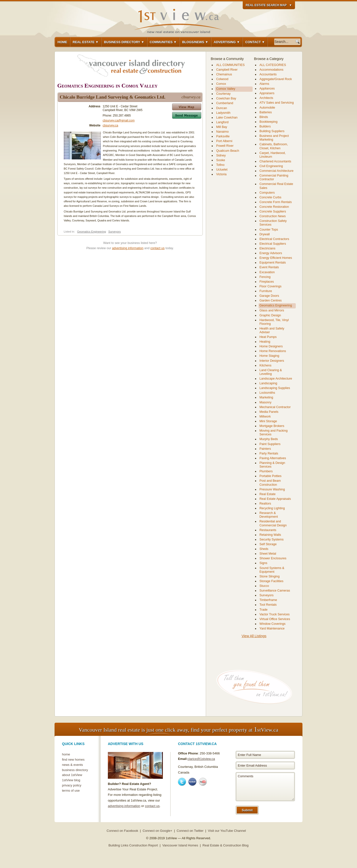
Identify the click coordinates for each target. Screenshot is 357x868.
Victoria (221, 174)
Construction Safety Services (273, 223)
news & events (73, 765)
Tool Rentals (268, 605)
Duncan (222, 108)
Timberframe (268, 600)
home (66, 754)
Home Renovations (273, 351)
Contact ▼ (255, 42)
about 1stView (72, 775)
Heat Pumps (268, 337)
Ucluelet (222, 170)
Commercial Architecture (277, 171)
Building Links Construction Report (133, 845)
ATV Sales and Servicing (277, 103)
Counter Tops (269, 230)
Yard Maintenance (272, 629)
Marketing (266, 397)
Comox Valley (226, 89)
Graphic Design (270, 315)
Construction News (273, 216)
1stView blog (71, 780)
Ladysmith (223, 113)
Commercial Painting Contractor (274, 177)
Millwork (265, 417)
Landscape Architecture (276, 379)
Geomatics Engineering (91, 232)
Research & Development (269, 515)
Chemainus (224, 74)
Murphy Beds (269, 439)
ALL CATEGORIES (273, 65)
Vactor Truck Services (275, 614)
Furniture (266, 291)
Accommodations (272, 70)
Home (62, 42)
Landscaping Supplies (275, 388)
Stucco (264, 586)
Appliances (267, 89)
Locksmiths (267, 393)
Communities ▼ (163, 42)
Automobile (267, 108)
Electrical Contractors (274, 239)
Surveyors (115, 232)
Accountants (268, 74)
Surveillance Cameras (275, 591)
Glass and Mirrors (272, 310)
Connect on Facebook (122, 831)
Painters (265, 449)
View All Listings (254, 636)
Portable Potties (271, 476)
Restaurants (268, 530)
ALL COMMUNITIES (230, 65)
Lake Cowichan (227, 118)
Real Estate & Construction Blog (226, 845)
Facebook (192, 782)
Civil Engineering (271, 166)
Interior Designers (272, 361)
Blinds (264, 117)
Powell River (225, 146)
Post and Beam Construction (270, 483)
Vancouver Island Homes (180, 845)
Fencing (265, 277)
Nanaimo (222, 132)
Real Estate (268, 494)
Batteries (266, 112)
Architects (266, 98)
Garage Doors (269, 296)
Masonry (266, 402)
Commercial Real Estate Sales (276, 186)
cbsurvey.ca (110, 125)
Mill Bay (222, 127)
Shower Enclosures (273, 558)
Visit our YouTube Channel (227, 831)
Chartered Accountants (275, 161)
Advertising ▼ (227, 42)
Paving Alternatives (273, 458)
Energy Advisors (271, 253)
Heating (265, 342)
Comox (221, 84)
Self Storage (268, 544)
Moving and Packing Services (274, 433)
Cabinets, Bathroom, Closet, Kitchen (274, 146)
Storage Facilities (272, 581)
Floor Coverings (271, 286)
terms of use (71, 791)
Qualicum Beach (228, 151)
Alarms (264, 84)
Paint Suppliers (270, 444)
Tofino (220, 165)
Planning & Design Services (272, 465)
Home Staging (269, 356)
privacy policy (72, 785)
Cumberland (225, 103)
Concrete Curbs (270, 197)
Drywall (265, 234)
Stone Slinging (270, 576)
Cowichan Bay (226, 98)
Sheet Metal (268, 554)
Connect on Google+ (157, 831)
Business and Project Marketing (274, 138)
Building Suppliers (272, 131)
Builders (265, 126)
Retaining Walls (270, 535)
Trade (264, 610)
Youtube (203, 782)
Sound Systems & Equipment (272, 570)
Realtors (265, 504)
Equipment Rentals (273, 263)
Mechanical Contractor (275, 407)
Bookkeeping (269, 122)
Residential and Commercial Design (273, 523)
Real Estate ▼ (86, 42)
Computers (267, 193)
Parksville (223, 136)
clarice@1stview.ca (201, 759)
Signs (264, 563)
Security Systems (272, 539)
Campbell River (227, 70)
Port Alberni (224, 141)
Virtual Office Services (275, 619)
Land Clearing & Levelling (271, 372)
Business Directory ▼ (124, 42)
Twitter (182, 782)
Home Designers (271, 346)
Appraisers (267, 93)
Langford (222, 122)
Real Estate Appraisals (275, 499)
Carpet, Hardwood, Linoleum (273, 155)
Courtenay (223, 94)
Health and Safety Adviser (272, 330)
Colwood (222, 79)
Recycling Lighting (272, 508)
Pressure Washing (272, 489)
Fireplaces (267, 282)
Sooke (221, 160)
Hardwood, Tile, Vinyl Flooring (274, 322)
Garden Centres (271, 300)
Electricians (268, 248)
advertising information (128, 248)
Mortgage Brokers (272, 426)
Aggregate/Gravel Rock (276, 79)
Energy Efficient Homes (276, 258)
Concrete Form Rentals (276, 202)
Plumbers (266, 471)
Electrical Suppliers (273, 244)
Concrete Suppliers (273, 211)
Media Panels (269, 412)
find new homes (73, 760)
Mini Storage (268, 421)
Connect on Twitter (190, 831)
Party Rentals (269, 453)
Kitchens (266, 365)
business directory (75, 770)
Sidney (221, 155)
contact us (158, 248)
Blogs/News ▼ (195, 42)
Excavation (267, 272)
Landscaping (268, 383)
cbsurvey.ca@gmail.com (119, 120)
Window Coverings (273, 624)
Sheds (264, 549)
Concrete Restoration (274, 207)
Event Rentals (269, 267)
